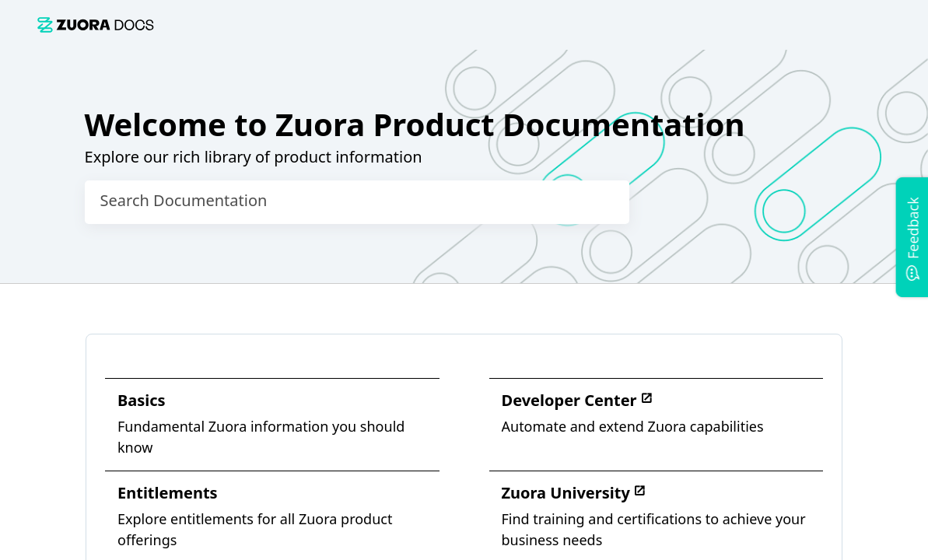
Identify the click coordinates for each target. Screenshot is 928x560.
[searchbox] (601, 202)
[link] (96, 24)
